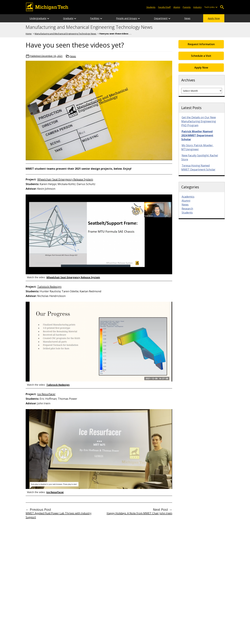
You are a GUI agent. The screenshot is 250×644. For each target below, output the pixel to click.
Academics (188, 197)
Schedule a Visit (201, 56)
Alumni (177, 7)
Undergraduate (38, 18)
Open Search (222, 7)
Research (187, 209)
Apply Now (214, 18)
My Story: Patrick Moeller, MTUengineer (197, 147)
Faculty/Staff (164, 7)
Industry (198, 7)
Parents (187, 7)
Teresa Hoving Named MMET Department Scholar (198, 167)
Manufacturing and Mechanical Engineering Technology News (89, 27)
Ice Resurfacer (46, 394)
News (187, 18)
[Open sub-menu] (216, 7)
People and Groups (127, 18)
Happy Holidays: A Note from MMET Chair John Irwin (139, 513)
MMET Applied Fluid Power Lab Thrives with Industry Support (59, 515)
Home (29, 34)
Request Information (201, 44)
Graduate (68, 18)
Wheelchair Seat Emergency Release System (65, 179)
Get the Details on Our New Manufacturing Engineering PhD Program (199, 121)
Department (161, 18)
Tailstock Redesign (49, 287)
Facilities (95, 18)
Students (151, 7)
